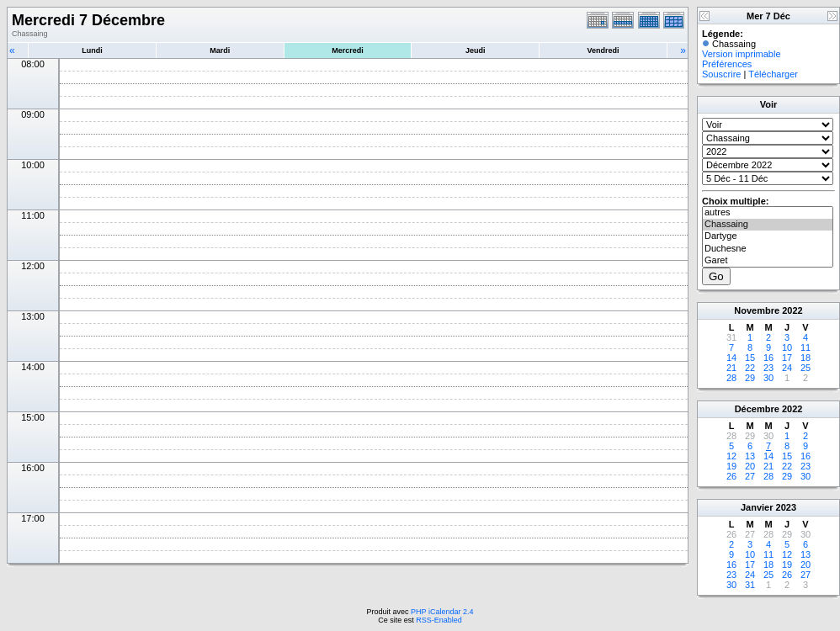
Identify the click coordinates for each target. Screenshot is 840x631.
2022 (792, 310)
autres (768, 213)
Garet (768, 261)
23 (768, 368)
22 (750, 368)
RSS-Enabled (439, 620)
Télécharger (773, 74)
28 (731, 378)
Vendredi (603, 50)
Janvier (757, 507)
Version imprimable (742, 54)
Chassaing (768, 225)
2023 (786, 507)
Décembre (757, 409)
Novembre (757, 310)
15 (750, 358)
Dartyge (768, 236)
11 (805, 347)
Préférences (727, 64)
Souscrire (721, 74)
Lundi (92, 50)
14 (731, 358)
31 (750, 585)
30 (768, 378)
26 (731, 476)
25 (805, 368)
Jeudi (476, 50)
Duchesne (768, 249)
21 (731, 368)
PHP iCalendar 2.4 (442, 612)
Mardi (220, 50)
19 (731, 466)
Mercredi (348, 50)
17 (787, 358)
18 (805, 358)
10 (787, 347)
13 (750, 456)
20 (750, 466)
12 (731, 456)
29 (750, 378)
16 (768, 358)
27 (750, 476)
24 (787, 368)
